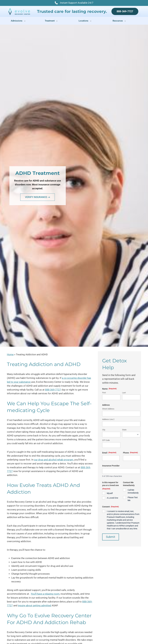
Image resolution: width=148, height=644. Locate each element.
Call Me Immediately (133, 491)
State (124, 430)
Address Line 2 (108, 419)
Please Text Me (133, 499)
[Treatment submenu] (57, 21)
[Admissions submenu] (25, 21)
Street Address (108, 409)
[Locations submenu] (91, 21)
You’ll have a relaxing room (45, 594)
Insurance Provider (111, 466)
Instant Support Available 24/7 (74, 3)
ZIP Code (106, 440)
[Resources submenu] (125, 21)
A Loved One (112, 498)
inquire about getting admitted (35, 606)
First (104, 393)
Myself (110, 493)
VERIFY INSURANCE (38, 197)
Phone (130, 453)
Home (10, 355)
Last (124, 393)
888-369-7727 (125, 11)
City (104, 430)
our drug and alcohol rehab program (54, 460)
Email (109, 453)
